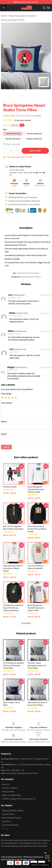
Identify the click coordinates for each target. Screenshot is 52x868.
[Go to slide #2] (33, 95)
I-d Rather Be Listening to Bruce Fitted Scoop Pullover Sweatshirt (13, 608)
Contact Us (6, 821)
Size (5, 130)
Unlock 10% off (47, 857)
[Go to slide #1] (19, 95)
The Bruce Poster (10, 487)
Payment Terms (8, 814)
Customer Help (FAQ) (10, 825)
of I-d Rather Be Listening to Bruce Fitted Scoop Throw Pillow (13, 666)
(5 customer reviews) (23, 120)
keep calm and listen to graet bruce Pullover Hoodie (13, 568)
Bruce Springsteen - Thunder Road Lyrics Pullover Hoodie (36, 489)
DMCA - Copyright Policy (11, 795)
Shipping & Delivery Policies (13, 811)
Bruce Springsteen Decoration (23, 16)
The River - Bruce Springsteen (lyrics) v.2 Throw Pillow (37, 666)
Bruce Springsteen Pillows (13, 20)
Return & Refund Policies (12, 818)
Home (4, 16)
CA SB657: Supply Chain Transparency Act (19, 799)
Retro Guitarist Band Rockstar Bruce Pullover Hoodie (37, 529)
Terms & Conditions (10, 788)
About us (5, 784)
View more (26, 623)
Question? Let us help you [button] (40, 865)
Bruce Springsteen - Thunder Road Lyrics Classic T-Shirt (36, 608)
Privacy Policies (8, 792)
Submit (6, 447)
